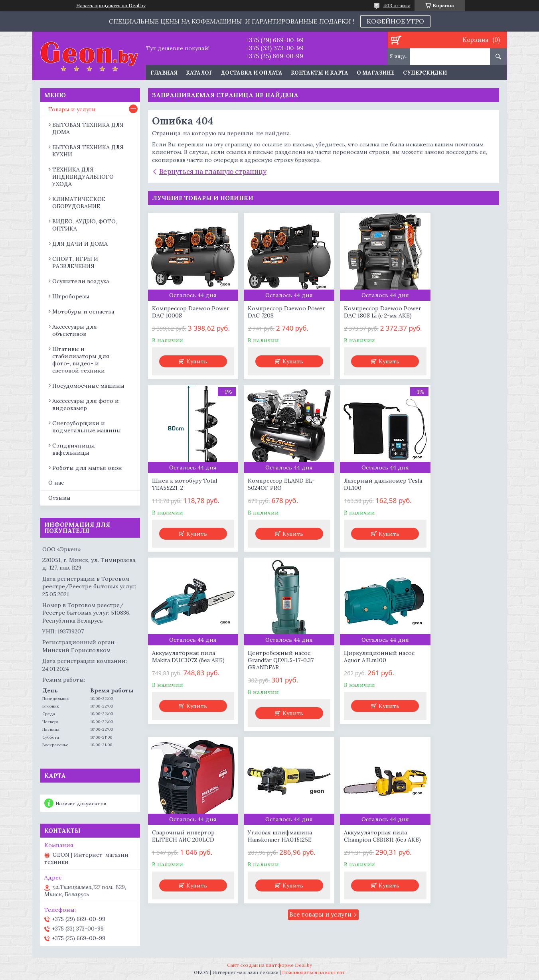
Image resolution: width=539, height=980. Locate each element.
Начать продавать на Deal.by (111, 6)
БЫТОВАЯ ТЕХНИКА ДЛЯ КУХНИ (88, 151)
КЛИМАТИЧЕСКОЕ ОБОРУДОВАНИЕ (79, 203)
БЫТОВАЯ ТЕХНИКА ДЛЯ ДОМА (88, 128)
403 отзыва (397, 5)
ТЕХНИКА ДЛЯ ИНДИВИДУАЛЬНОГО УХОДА (83, 177)
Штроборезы (71, 296)
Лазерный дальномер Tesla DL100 (272, 500)
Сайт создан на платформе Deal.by (269, 965)
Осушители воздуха (81, 281)
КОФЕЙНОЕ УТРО (395, 21)
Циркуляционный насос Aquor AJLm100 (187, 680)
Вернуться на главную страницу (213, 172)
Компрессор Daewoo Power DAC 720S (270, 312)
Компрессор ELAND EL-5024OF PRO (186, 500)
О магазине (376, 73)
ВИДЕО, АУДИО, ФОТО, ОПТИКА (85, 225)
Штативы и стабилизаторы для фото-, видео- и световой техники (81, 360)
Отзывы (59, 498)
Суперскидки (425, 73)
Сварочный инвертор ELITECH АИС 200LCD (272, 680)
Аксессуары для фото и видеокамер (86, 404)
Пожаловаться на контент (314, 972)
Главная (164, 73)
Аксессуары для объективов (75, 330)
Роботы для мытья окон (87, 468)
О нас (56, 483)
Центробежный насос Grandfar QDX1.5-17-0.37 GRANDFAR (452, 504)
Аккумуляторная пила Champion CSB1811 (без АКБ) (451, 683)
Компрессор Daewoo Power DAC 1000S (181, 312)
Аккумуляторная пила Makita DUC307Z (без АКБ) (367, 500)
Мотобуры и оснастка (83, 312)
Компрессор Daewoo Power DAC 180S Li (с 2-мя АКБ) (366, 315)
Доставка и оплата (252, 73)
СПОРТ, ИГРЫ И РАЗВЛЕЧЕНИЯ (75, 262)
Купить (193, 370)
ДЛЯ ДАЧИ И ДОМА (80, 244)
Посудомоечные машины (88, 386)
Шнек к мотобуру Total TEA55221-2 (452, 312)
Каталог (199, 73)
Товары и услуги (72, 109)
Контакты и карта (320, 73)
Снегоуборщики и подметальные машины (87, 427)
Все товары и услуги (320, 765)
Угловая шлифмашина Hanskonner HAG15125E (362, 680)
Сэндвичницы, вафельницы (74, 449)
